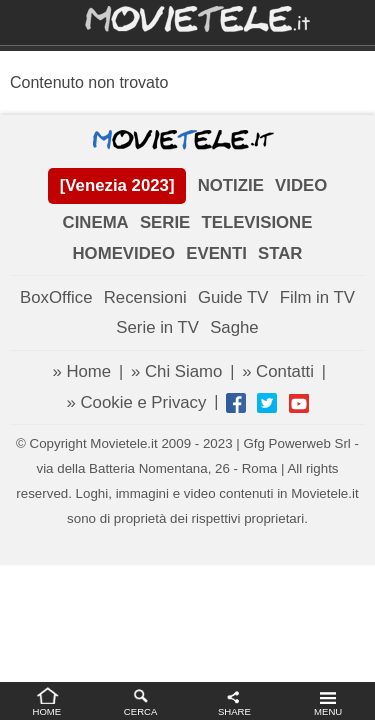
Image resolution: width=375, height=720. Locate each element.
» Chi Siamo (176, 371)
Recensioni (145, 297)
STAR (280, 253)
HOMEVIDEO (124, 253)
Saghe (234, 327)
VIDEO (301, 185)
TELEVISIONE (256, 222)
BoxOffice (56, 297)
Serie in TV (157, 327)
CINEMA (96, 222)
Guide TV (233, 297)
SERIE (165, 222)
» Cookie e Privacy (136, 402)
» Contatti (278, 371)
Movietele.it (187, 17)
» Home (81, 371)
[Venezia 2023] (117, 185)
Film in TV (317, 297)
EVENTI (216, 253)
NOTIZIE (231, 185)
